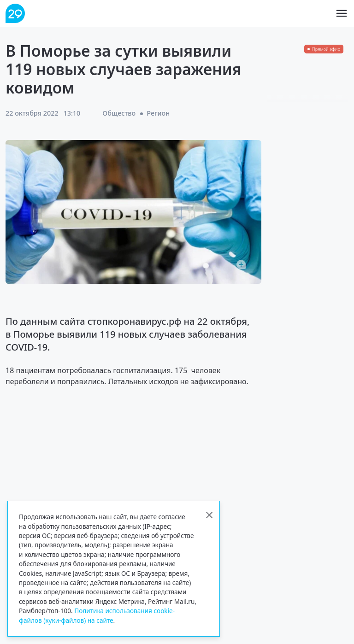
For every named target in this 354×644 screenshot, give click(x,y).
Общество (119, 113)
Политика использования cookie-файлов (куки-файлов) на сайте (97, 615)
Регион (158, 113)
